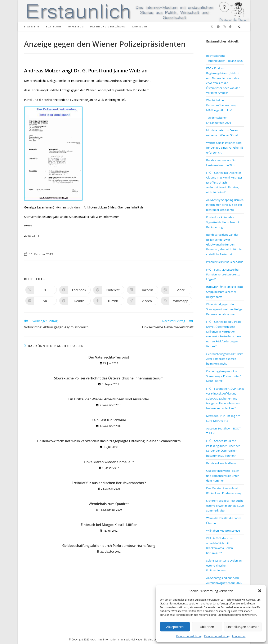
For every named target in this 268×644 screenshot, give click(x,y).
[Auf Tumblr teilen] (109, 301)
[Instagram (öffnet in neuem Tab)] (224, 27)
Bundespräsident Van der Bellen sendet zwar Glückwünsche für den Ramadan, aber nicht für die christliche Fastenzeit (224, 244)
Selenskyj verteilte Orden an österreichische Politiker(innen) (224, 565)
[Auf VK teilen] (41, 301)
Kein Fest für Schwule (109, 420)
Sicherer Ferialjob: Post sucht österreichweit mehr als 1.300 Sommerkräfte (225, 506)
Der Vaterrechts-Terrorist (109, 357)
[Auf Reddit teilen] (75, 301)
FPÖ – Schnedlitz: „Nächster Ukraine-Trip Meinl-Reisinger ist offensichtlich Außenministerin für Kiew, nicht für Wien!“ (224, 183)
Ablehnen (207, 627)
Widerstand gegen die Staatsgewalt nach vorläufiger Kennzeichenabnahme (225, 309)
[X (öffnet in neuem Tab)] (212, 27)
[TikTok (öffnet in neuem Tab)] (230, 27)
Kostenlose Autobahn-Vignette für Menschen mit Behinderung (223, 222)
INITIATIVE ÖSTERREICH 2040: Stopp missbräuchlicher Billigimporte (225, 292)
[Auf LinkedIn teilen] (143, 290)
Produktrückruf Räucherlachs (225, 262)
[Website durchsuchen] (240, 27)
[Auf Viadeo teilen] (143, 301)
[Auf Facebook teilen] (75, 290)
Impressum (239, 636)
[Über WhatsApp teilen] (177, 301)
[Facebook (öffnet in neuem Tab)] (218, 27)
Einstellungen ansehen (243, 627)
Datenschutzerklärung (189, 636)
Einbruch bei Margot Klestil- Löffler (109, 525)
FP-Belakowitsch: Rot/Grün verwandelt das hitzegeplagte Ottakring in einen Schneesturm (109, 441)
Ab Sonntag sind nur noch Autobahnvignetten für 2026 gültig (224, 583)
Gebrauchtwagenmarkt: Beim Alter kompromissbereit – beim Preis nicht (225, 359)
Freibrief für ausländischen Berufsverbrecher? (109, 483)
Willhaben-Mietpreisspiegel (223, 531)
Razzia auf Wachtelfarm (221, 463)
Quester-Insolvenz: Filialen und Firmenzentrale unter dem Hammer (223, 476)
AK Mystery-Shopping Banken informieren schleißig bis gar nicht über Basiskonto (225, 205)
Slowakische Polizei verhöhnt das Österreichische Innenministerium (109, 378)
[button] (260, 591)
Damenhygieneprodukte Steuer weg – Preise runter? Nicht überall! (224, 376)
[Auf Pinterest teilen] (109, 290)
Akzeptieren (175, 627)
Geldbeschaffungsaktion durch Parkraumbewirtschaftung (109, 546)
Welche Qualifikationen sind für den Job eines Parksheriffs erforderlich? (225, 148)
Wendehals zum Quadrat (109, 504)
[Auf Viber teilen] (177, 290)
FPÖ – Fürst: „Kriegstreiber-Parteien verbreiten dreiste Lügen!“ (223, 274)
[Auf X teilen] (41, 290)
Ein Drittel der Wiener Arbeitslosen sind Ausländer (109, 399)
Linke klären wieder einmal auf (109, 462)
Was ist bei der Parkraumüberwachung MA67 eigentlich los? (221, 105)
